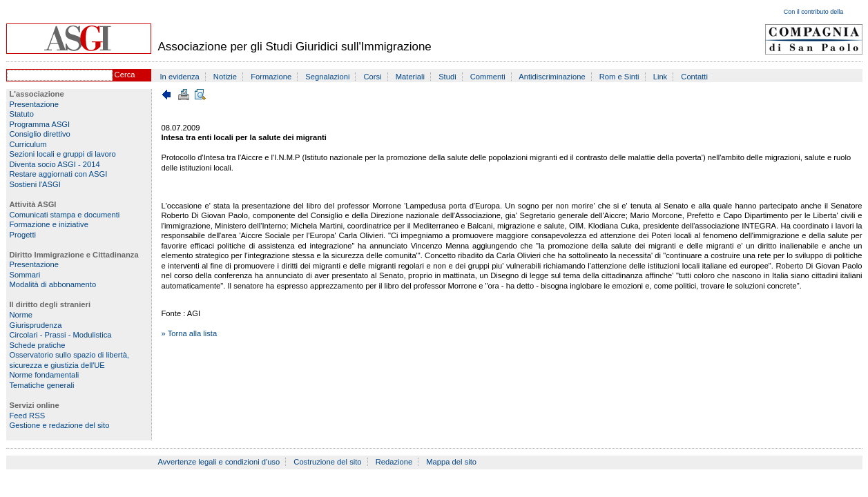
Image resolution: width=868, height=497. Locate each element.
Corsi (373, 77)
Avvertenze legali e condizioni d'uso (219, 462)
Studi (447, 77)
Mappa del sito (451, 462)
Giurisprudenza (36, 325)
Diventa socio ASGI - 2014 (55, 164)
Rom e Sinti (619, 77)
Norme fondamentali (45, 375)
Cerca (125, 75)
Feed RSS (28, 416)
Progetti (23, 235)
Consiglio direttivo (40, 134)
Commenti (488, 77)
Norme (21, 315)
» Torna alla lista (190, 333)
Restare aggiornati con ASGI (59, 174)
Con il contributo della (814, 12)
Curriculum (28, 144)
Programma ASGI (40, 124)
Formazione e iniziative (49, 224)
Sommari (25, 275)
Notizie (225, 77)
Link (660, 77)
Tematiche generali (42, 385)
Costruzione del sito (327, 462)
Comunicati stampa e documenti (65, 215)
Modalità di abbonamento (53, 284)
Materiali (410, 77)
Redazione (394, 462)
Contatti (694, 77)
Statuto (22, 114)
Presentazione (35, 104)
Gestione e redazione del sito (60, 425)
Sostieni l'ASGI (35, 184)
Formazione (271, 77)
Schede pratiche (38, 345)
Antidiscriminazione (552, 77)
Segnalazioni (327, 77)
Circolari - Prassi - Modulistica (61, 335)
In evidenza (180, 77)
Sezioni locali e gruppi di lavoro (63, 154)
